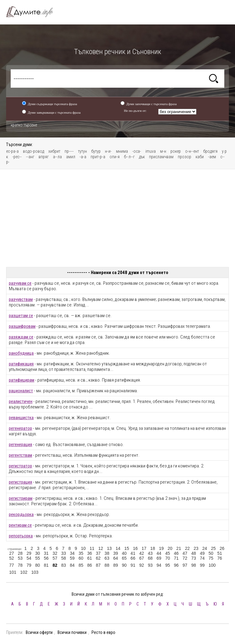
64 (116, 558)
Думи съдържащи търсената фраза (52, 104)
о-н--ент (192, 151)
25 (213, 548)
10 (83, 548)
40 (124, 553)
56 (46, 558)
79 (29, 565)
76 (220, 558)
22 (187, 548)
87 (98, 565)
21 (179, 548)
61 (90, 558)
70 (168, 558)
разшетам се (21, 316)
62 (98, 558)
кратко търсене (24, 125)
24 (205, 548)
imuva (151, 151)
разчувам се (20, 283)
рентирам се (20, 525)
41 (133, 553)
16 (135, 548)
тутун (82, 151)
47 (185, 553)
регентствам (21, 455)
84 (72, 565)
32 (55, 553)
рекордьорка (21, 514)
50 (211, 553)
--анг (30, 157)
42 (142, 553)
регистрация (21, 482)
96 (176, 565)
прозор (185, 157)
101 (13, 572)
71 (176, 558)
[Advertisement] (117, 218)
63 (107, 558)
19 (161, 548)
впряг (44, 157)
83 (64, 565)
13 (109, 548)
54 (29, 558)
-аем (212, 157)
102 (24, 572)
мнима (122, 151)
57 (55, 558)
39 (116, 553)
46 (176, 553)
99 (202, 565)
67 (142, 558)
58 (64, 558)
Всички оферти (39, 632)
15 (127, 548)
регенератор (21, 428)
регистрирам (21, 498)
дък (142, 157)
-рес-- (17, 157)
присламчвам (161, 157)
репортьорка (21, 536)
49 (202, 553)
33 (64, 553)
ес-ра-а (12, 151)
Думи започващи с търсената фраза (152, 104)
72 (185, 558)
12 (101, 548)
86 (90, 565)
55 (38, 558)
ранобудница (21, 353)
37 (98, 553)
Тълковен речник (33, 12)
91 (133, 565)
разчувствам (21, 299)
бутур (96, 151)
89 (116, 565)
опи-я (115, 157)
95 (168, 565)
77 (12, 565)
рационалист (21, 391)
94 (159, 565)
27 (12, 553)
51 (220, 553)
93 (150, 565)
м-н (163, 151)
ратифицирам (22, 380)
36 (90, 553)
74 (202, 558)
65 (124, 558)
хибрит (54, 151)
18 (153, 548)
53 (20, 558)
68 (150, 558)
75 (211, 558)
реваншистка (21, 418)
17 (144, 548)
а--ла (57, 157)
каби (200, 157)
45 (168, 553)
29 (29, 553)
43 (150, 553)
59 (72, 558)
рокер (176, 151)
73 (194, 558)
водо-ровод (34, 151)
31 (46, 553)
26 (222, 548)
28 (20, 553)
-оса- (137, 151)
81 (46, 565)
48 (194, 553)
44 (159, 553)
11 (92, 548)
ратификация (21, 364)
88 (107, 565)
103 (35, 572)
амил (71, 157)
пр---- (69, 151)
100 (212, 565)
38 (107, 553)
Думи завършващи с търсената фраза (54, 112)
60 (81, 558)
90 (124, 565)
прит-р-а (98, 157)
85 (81, 565)
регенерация (21, 445)
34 (72, 553)
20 (170, 548)
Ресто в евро (103, 632)
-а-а (83, 157)
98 (194, 565)
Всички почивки (72, 632)
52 (12, 558)
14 (118, 548)
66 (133, 558)
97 (185, 565)
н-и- (108, 151)
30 (38, 553)
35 (81, 553)
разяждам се (21, 337)
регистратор (21, 466)
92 (142, 565)
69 (159, 558)
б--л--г (129, 157)
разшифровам (22, 326)
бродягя (210, 151)
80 (38, 565)
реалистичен (21, 401)
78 (20, 565)
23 (196, 548)
